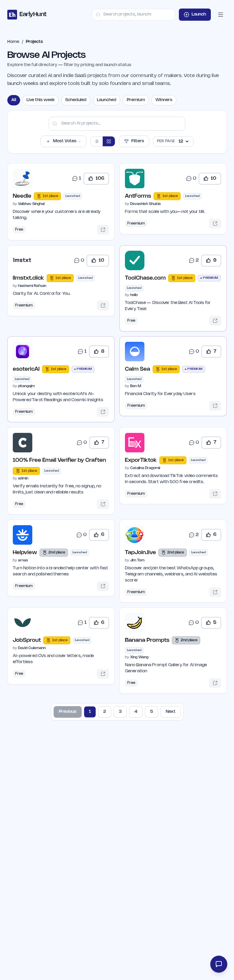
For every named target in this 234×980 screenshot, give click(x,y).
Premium (136, 100)
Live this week (41, 100)
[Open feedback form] (218, 964)
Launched (107, 100)
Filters (134, 141)
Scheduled (76, 100)
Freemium (137, 224)
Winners (164, 100)
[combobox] (134, 15)
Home (13, 42)
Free (20, 230)
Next (171, 721)
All (14, 100)
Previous (68, 721)
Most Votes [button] (64, 141)
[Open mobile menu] (221, 15)
